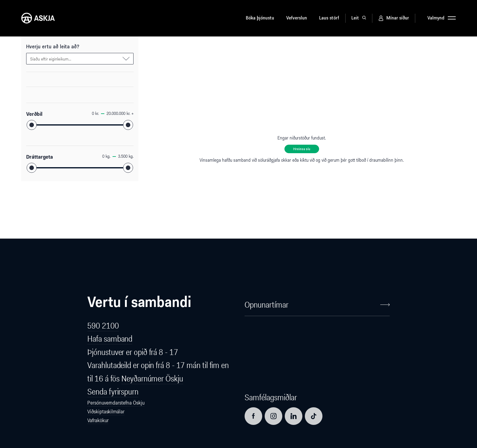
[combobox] (80, 59)
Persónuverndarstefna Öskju (116, 403)
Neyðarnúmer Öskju (152, 379)
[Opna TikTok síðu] (314, 416)
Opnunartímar (317, 305)
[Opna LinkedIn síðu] (294, 416)
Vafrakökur (98, 420)
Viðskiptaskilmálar (106, 412)
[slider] (32, 125)
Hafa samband (110, 339)
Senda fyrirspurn (113, 392)
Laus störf (329, 18)
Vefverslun (297, 18)
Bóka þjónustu (260, 18)
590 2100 (103, 326)
